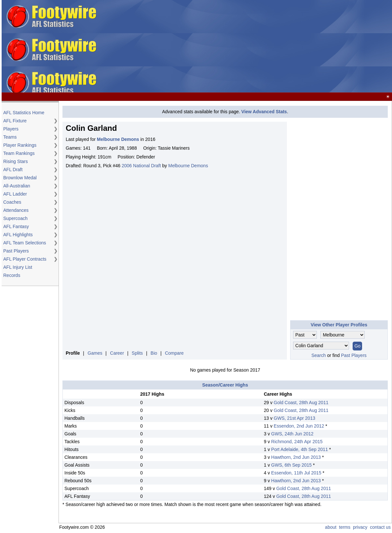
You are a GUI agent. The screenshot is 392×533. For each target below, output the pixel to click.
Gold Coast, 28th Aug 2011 (301, 403)
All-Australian (17, 186)
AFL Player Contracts (25, 259)
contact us (380, 527)
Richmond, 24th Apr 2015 (297, 442)
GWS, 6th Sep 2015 (292, 465)
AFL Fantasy (16, 226)
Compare (174, 353)
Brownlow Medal (20, 178)
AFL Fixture (15, 121)
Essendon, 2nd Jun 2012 (299, 426)
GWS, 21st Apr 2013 (294, 418)
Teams (10, 137)
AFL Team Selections (25, 243)
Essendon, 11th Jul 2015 (296, 473)
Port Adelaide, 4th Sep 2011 (300, 449)
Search (318, 355)
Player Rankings (20, 145)
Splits (137, 353)
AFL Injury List (18, 267)
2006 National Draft (141, 166)
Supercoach (15, 218)
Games (95, 353)
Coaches (12, 202)
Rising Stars (15, 161)
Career (117, 353)
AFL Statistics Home (24, 113)
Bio (154, 353)
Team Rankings (19, 153)
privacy (360, 527)
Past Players (16, 251)
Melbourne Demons (188, 166)
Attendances (16, 210)
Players (11, 129)
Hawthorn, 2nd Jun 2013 (296, 457)
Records (12, 275)
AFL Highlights (18, 235)
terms (345, 527)
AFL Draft (13, 170)
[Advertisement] (288, 47)
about (331, 527)
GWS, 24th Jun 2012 (292, 434)
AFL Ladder (15, 194)
